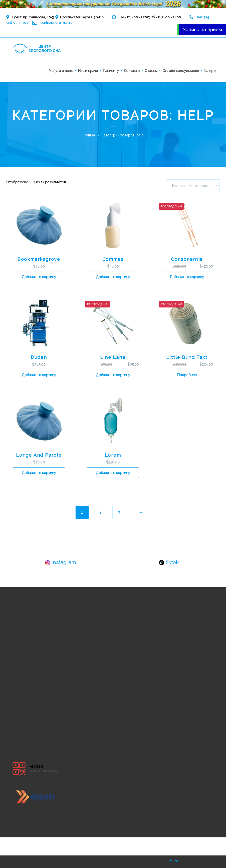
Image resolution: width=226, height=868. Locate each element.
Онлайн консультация (181, 71)
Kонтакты (132, 71)
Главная (89, 135)
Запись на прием (202, 30)
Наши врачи (88, 71)
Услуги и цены (61, 71)
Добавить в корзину (39, 277)
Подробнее (187, 375)
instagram (61, 562)
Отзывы (151, 71)
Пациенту (111, 71)
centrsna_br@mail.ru (56, 23)
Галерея (210, 71)
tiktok (169, 562)
